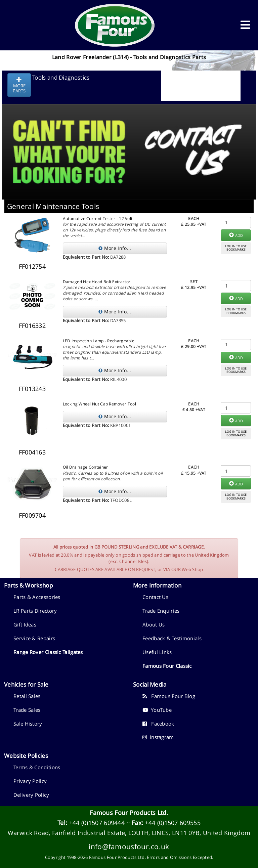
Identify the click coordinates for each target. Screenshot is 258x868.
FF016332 (32, 325)
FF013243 (32, 389)
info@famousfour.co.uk (129, 846)
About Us (154, 624)
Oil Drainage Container (85, 467)
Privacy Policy (30, 781)
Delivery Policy (31, 795)
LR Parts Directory (35, 611)
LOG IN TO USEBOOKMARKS (236, 248)
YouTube (157, 710)
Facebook (158, 724)
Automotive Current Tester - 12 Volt (98, 219)
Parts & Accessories (37, 597)
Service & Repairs (34, 638)
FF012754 (32, 266)
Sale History (28, 724)
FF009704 (32, 515)
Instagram (158, 737)
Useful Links (157, 652)
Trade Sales (27, 710)
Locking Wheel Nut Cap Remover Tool (99, 404)
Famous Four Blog (169, 696)
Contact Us (155, 597)
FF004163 (32, 452)
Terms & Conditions (37, 767)
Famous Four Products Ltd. (129, 813)
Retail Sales (27, 696)
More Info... (115, 248)
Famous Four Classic (167, 666)
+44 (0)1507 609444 (97, 823)
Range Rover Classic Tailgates (48, 652)
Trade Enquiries (161, 611)
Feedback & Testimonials (172, 638)
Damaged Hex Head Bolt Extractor (97, 282)
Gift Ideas (25, 624)
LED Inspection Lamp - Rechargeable (99, 341)
